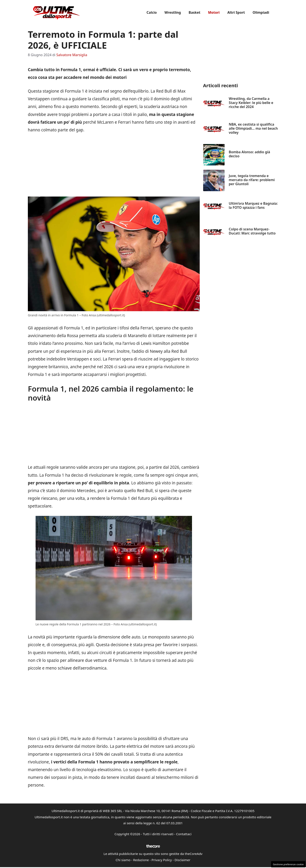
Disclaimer (182, 860)
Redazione (141, 860)
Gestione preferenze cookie (288, 864)
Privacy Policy (162, 860)
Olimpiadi (261, 12)
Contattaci (184, 834)
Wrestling (173, 12)
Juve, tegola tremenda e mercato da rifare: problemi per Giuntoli (252, 180)
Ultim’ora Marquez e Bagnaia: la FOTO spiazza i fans (253, 205)
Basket (194, 12)
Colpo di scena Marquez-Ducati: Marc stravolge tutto (252, 231)
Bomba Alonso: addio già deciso (250, 154)
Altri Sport (236, 12)
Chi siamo (123, 860)
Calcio (152, 12)
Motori (214, 12)
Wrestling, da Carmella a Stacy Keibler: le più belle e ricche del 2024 (251, 103)
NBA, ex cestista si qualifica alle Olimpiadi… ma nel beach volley (253, 128)
